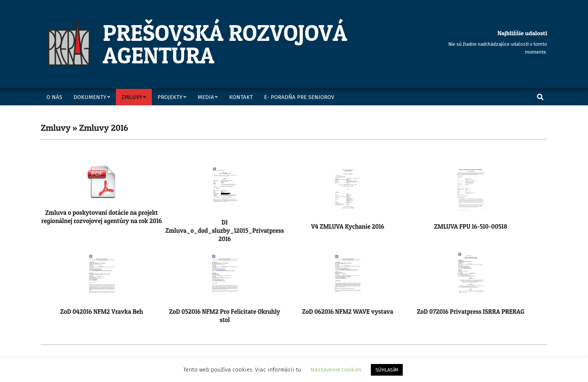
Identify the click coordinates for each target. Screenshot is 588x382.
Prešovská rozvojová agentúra (225, 44)
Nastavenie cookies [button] (336, 370)
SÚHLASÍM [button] (387, 370)
